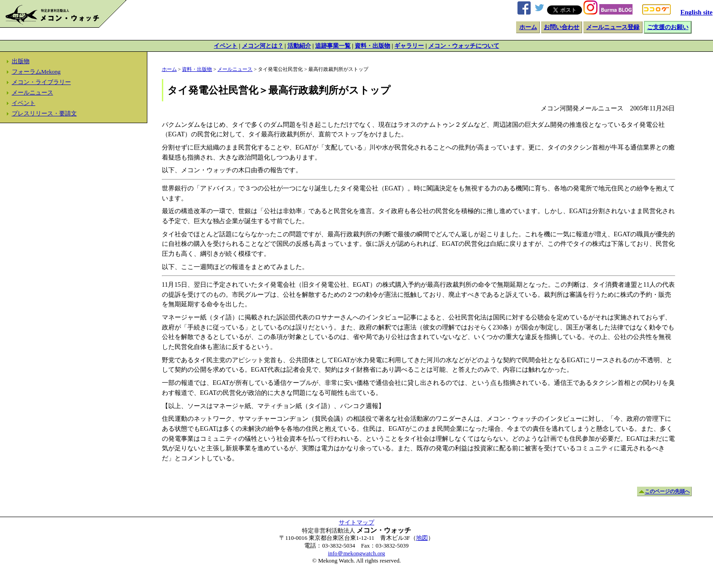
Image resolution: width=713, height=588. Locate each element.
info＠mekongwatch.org (356, 553)
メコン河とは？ (263, 46)
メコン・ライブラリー (41, 82)
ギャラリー (409, 46)
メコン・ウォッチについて (464, 46)
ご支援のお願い (668, 27)
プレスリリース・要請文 (44, 114)
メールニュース (33, 93)
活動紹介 (299, 46)
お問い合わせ (562, 27)
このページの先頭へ (667, 492)
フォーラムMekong (36, 72)
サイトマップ (356, 523)
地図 (422, 538)
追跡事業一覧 (333, 46)
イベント (226, 46)
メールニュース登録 (613, 27)
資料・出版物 (372, 46)
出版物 (21, 61)
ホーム (528, 27)
